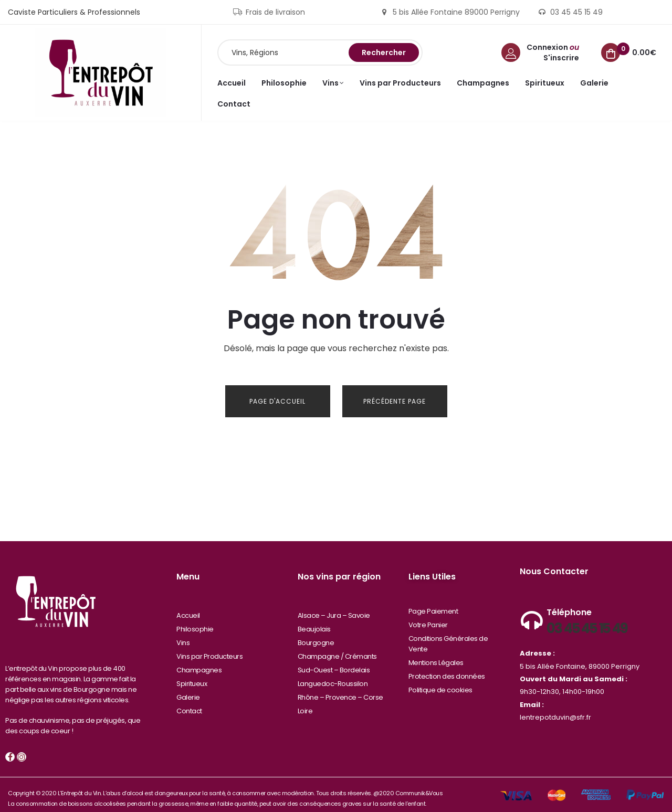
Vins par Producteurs (209, 648)
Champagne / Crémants (337, 648)
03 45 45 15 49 (587, 620)
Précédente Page (395, 401)
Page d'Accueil (277, 401)
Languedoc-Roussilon (333, 676)
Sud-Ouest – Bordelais (334, 662)
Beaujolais (314, 621)
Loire (305, 703)
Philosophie (195, 621)
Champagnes (199, 662)
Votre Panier (428, 617)
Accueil (188, 608)
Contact (189, 703)
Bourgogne (316, 635)
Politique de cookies (440, 682)
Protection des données (447, 668)
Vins (183, 635)
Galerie (188, 689)
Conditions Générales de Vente (448, 636)
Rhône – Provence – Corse (340, 689)
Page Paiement (433, 603)
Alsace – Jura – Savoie (334, 608)
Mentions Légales (436, 655)
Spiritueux (192, 676)
